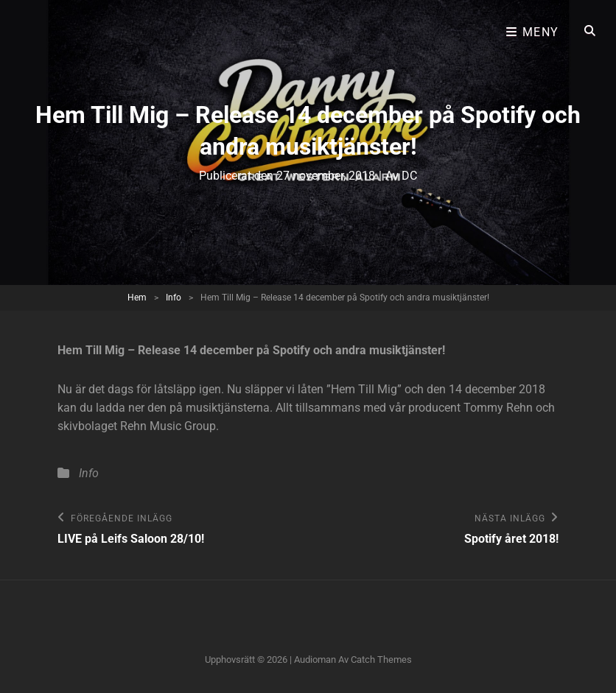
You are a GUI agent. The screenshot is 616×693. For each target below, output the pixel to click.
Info (174, 298)
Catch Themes (381, 659)
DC (409, 176)
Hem (137, 298)
